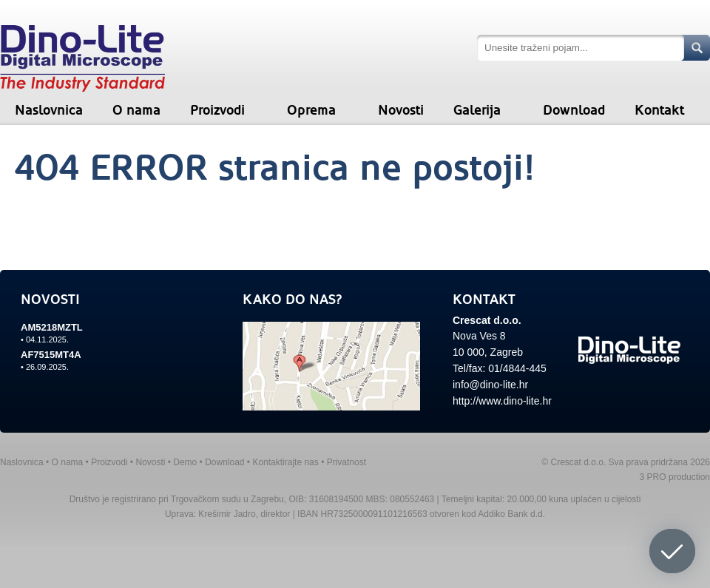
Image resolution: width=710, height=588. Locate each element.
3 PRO (653, 477)
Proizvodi (217, 110)
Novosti (401, 110)
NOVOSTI (50, 300)
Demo (185, 462)
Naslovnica (49, 110)
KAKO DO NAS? (293, 300)
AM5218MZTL (52, 327)
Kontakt (659, 110)
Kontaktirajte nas (285, 462)
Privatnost (346, 462)
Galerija (477, 110)
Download (574, 110)
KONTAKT (484, 300)
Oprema (311, 110)
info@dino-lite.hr (490, 385)
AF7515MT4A (51, 355)
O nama (136, 110)
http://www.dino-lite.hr (502, 401)
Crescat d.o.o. (487, 320)
